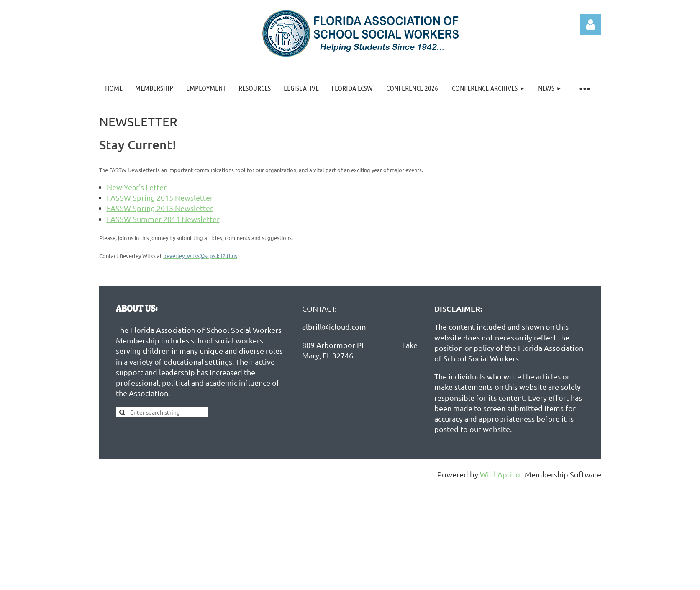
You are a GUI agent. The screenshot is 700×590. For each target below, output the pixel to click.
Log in (591, 25)
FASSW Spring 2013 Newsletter (160, 208)
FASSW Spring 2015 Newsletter (160, 197)
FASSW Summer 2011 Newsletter (163, 219)
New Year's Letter (137, 187)
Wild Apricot (501, 474)
